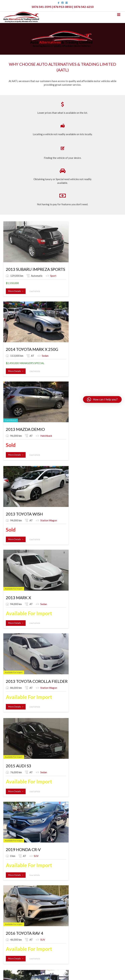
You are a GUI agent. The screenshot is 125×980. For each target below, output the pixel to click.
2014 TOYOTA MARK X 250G (73, 252)
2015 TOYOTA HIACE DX (28, 649)
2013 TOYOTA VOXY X (26, 574)
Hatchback (97, 262)
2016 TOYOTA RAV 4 (106, 409)
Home (7, 870)
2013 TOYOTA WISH (24, 327)
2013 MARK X (59, 327)
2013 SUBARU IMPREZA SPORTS (35, 252)
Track (9, 905)
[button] (102, 399)
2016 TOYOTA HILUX (66, 491)
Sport (33, 262)
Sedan (54, 262)
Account (11, 900)
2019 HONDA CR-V (64, 409)
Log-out (8, 911)
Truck (66, 660)
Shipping (8, 890)
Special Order (11, 885)
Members (9, 895)
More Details (16, 278)
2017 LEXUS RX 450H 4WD (71, 574)
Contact (8, 916)
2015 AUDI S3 (18, 409)
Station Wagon (19, 338)
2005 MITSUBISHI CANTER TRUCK (38, 720)
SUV (53, 420)
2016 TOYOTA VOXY (65, 720)
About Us (8, 875)
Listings (8, 880)
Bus (12, 660)
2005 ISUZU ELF (102, 491)
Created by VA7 (63, 973)
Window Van (17, 584)
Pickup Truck (58, 502)
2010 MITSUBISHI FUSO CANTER (36, 491)
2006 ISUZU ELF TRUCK (68, 649)
